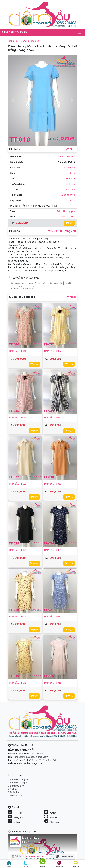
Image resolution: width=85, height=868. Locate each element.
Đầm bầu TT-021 (53, 616)
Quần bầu (14, 288)
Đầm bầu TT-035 (18, 417)
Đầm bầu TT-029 (18, 550)
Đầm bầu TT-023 (18, 616)
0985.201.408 (68, 217)
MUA (69, 223)
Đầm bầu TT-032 (18, 484)
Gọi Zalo (26, 864)
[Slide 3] (45, 143)
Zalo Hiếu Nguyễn (66, 211)
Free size (70, 178)
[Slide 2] (40, 143)
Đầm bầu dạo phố (30, 41)
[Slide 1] (35, 143)
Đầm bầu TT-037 (53, 351)
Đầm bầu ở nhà (56, 283)
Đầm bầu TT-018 (53, 683)
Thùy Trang (69, 184)
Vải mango (69, 168)
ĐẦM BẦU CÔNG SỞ (14, 32)
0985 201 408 (37, 754)
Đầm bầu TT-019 (18, 683)
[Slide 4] (50, 143)
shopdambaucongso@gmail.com (31, 757)
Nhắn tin (76, 864)
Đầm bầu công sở (18, 283)
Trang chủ (13, 41)
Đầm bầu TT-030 (53, 484)
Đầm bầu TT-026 (53, 550)
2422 (72, 200)
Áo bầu (69, 283)
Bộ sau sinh (28, 288)
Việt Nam (70, 189)
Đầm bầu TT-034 (53, 417)
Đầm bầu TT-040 (18, 351)
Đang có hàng (68, 195)
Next (71, 149)
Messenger (59, 864)
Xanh (72, 173)
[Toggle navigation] (80, 32)
